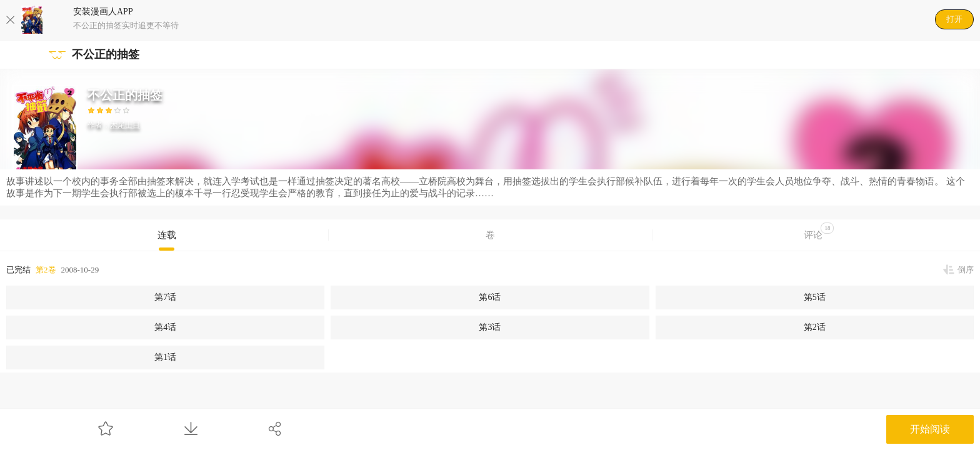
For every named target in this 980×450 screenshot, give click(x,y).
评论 (819, 231)
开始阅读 (930, 429)
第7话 (165, 297)
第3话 (490, 327)
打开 (954, 19)
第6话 (490, 297)
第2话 (815, 327)
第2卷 (46, 270)
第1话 (165, 357)
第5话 (815, 297)
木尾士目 (125, 125)
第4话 (165, 327)
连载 (167, 235)
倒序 (966, 270)
